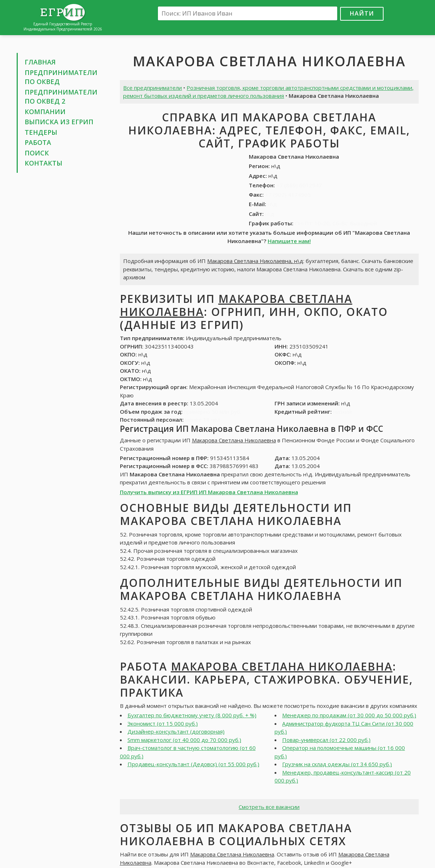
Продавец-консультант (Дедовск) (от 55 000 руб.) (193, 764)
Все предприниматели (152, 88)
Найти (362, 13)
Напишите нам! (289, 241)
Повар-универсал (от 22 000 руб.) (326, 740)
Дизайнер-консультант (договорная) (176, 731)
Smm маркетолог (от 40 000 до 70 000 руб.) (184, 740)
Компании (45, 112)
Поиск (37, 153)
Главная (40, 62)
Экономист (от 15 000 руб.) (163, 723)
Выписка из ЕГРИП (59, 122)
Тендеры (41, 132)
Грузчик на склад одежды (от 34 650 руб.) (337, 764)
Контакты (43, 163)
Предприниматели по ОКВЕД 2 (61, 97)
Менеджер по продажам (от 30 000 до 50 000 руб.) (349, 715)
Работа (38, 142)
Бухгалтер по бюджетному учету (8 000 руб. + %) (192, 715)
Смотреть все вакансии (269, 807)
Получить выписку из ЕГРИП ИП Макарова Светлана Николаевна (209, 492)
